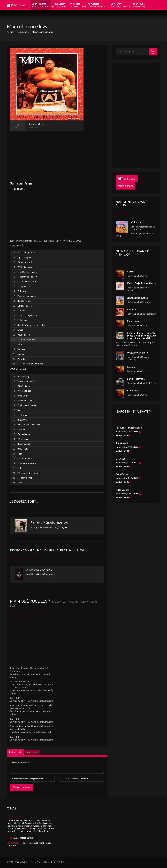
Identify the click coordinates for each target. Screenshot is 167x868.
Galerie (98, 5)
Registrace (127, 179)
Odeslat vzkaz (21, 787)
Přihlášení (126, 186)
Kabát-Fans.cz (20, 5)
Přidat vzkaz (32, 753)
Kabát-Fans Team (28, 862)
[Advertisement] (47, 154)
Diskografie (41, 5)
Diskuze (140, 5)
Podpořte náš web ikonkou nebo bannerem (30, 844)
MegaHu (64, 527)
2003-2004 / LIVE (43, 570)
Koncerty (60, 5)
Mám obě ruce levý (56, 522)
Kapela (78, 5)
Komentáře (15, 752)
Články (120, 5)
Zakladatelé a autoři (24, 838)
